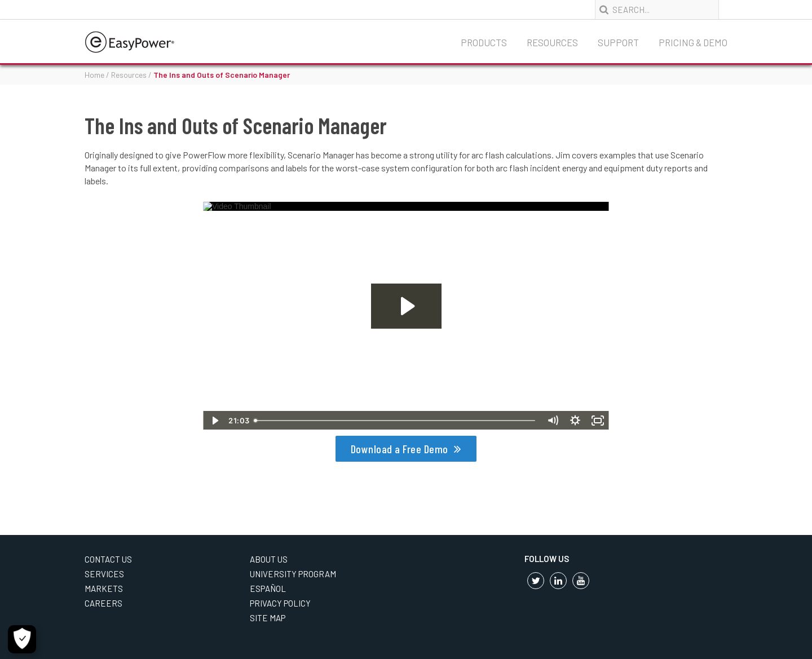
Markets (104, 589)
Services (104, 574)
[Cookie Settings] (22, 639)
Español (268, 589)
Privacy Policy (280, 603)
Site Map (268, 618)
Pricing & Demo (693, 42)
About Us (269, 559)
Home (94, 75)
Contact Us (108, 559)
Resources (552, 42)
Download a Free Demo (400, 449)
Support (618, 42)
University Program (293, 574)
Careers (103, 603)
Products (484, 42)
